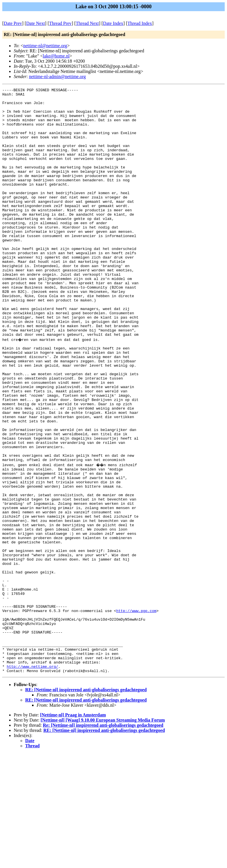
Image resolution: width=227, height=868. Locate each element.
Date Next (36, 23)
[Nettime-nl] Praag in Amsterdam (73, 830)
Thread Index (140, 23)
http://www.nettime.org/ (32, 780)
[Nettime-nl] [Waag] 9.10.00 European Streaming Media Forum (103, 835)
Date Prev (13, 23)
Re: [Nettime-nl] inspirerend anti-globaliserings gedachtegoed (103, 840)
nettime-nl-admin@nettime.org (57, 77)
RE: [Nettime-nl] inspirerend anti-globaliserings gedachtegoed (86, 805)
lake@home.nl (56, 56)
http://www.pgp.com (136, 714)
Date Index (113, 23)
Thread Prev (60, 23)
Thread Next (87, 23)
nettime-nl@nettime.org (45, 46)
